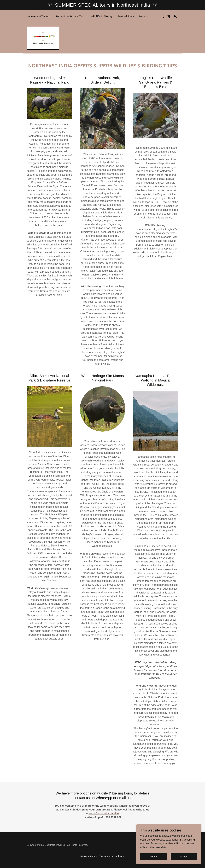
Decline (154, 856)
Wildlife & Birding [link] (102, 16)
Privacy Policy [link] (89, 856)
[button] (144, 16)
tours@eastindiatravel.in (104, 813)
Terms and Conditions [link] (112, 856)
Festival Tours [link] (126, 16)
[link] (169, 16)
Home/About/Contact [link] (39, 16)
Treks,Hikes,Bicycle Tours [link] (71, 16)
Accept (184, 856)
